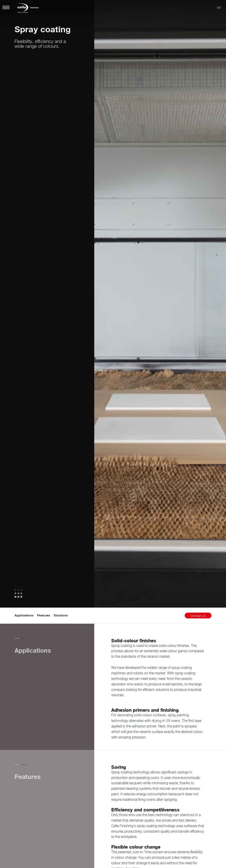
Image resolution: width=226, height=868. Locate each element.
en (219, 7)
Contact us (198, 616)
